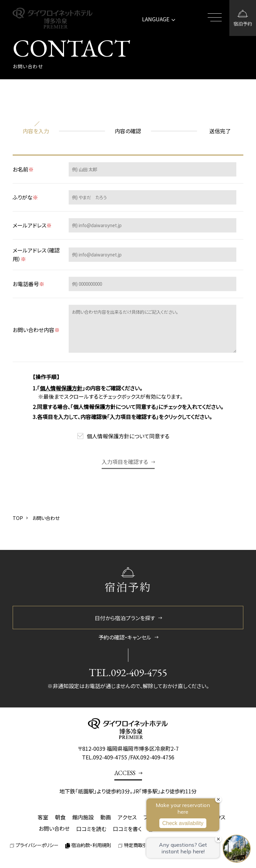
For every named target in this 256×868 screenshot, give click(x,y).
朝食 (60, 817)
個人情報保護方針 (61, 388)
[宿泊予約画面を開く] (243, 18)
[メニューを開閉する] (216, 18)
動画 (106, 817)
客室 (43, 817)
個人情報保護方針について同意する (128, 436)
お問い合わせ (54, 828)
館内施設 (83, 817)
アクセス (127, 817)
